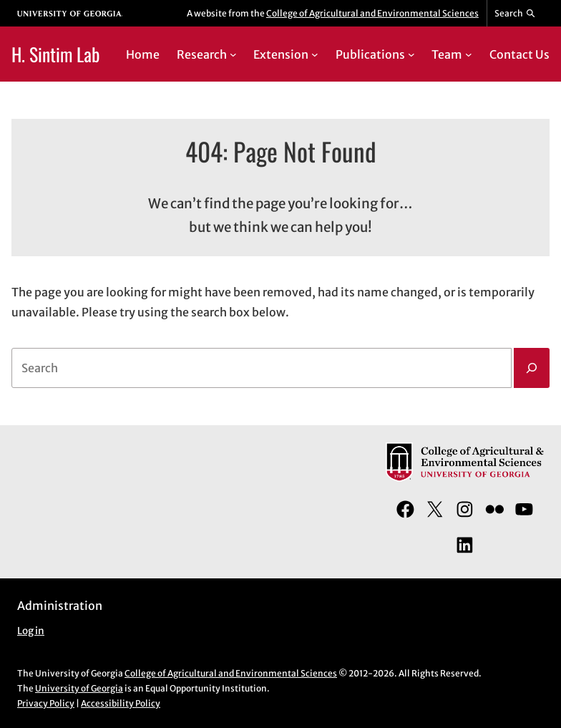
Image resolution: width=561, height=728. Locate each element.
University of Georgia (79, 688)
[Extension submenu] (315, 54)
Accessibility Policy (121, 703)
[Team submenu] (469, 54)
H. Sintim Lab (55, 54)
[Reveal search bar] (516, 14)
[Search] (532, 368)
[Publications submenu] (411, 54)
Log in (31, 631)
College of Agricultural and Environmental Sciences (372, 13)
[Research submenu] (233, 54)
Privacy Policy (46, 703)
